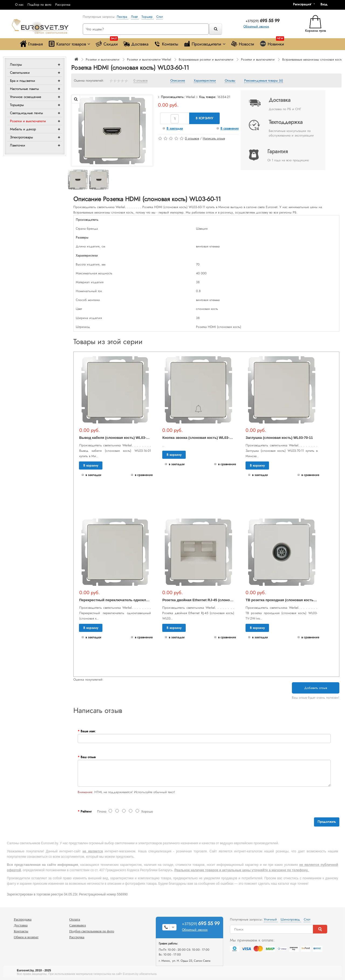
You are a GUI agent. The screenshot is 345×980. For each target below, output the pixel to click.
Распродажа (23, 919)
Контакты (166, 44)
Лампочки (18, 145)
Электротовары (21, 137)
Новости (242, 44)
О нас (19, 5)
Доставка (136, 44)
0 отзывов (140, 81)
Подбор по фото (39, 5)
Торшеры (17, 105)
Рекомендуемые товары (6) (264, 81)
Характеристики (205, 81)
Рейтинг (86, 811)
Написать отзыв (214, 138)
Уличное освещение (26, 97)
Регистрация (302, 4)
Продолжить (327, 822)
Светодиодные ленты (26, 113)
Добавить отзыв (316, 688)
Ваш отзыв (88, 757)
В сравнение (230, 128)
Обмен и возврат (26, 937)
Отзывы (230, 81)
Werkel (190, 97)
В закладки (175, 128)
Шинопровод (291, 919)
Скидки (107, 43)
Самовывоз (78, 925)
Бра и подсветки (23, 81)
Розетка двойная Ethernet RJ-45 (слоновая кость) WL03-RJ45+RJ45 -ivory (225, 600)
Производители (204, 44)
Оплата (75, 919)
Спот (160, 17)
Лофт (135, 17)
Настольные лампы (24, 89)
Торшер (148, 17)
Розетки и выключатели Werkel (149, 59)
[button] (326, 4)
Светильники (20, 73)
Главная (31, 44)
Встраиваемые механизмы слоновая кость (312, 59)
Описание (178, 81)
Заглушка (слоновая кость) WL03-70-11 (279, 438)
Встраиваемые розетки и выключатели (206, 59)
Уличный (271, 919)
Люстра (123, 17)
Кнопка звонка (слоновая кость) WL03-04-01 (200, 438)
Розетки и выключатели (28, 121)
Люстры (16, 64)
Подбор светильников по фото (92, 931)
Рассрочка (63, 5)
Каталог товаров (69, 44)
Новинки (272, 43)
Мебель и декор (23, 129)
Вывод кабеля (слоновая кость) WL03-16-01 (117, 438)
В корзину (204, 118)
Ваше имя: (88, 731)
